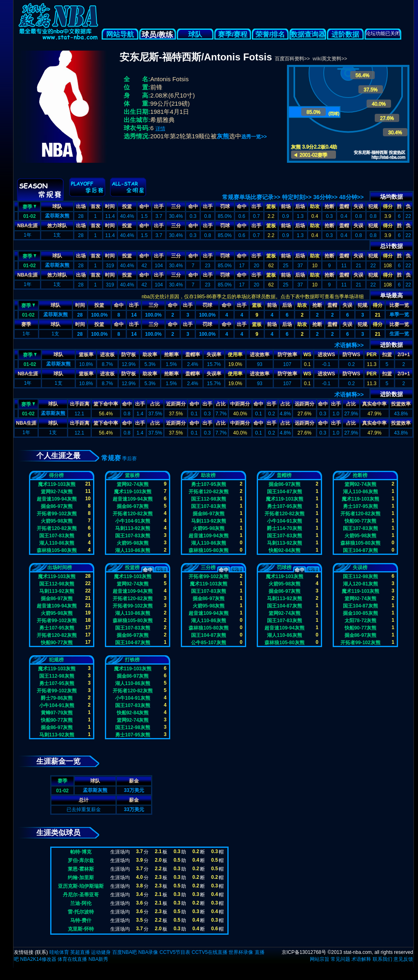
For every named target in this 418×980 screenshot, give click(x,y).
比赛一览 (399, 305)
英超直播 (80, 952)
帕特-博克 (81, 852)
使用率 (235, 355)
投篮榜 (132, 568)
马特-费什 (81, 920)
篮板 (271, 206)
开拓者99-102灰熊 (57, 514)
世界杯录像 (241, 952)
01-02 (30, 216)
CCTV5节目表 (175, 952)
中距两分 (240, 404)
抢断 (329, 206)
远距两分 (305, 404)
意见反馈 (403, 959)
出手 (159, 206)
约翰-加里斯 (81, 878)
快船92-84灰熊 (285, 550)
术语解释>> (349, 345)
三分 (176, 206)
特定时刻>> (297, 197)
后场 (300, 206)
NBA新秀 (99, 959)
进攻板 (107, 355)
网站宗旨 (320, 959)
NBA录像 (148, 952)
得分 (388, 206)
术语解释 (361, 959)
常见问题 (340, 959)
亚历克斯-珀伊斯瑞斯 (81, 886)
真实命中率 (374, 404)
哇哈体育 (59, 952)
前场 (286, 206)
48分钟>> (351, 197)
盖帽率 (193, 355)
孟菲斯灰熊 (57, 216)
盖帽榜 (284, 475)
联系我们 (382, 959)
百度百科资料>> (292, 59)
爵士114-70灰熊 (284, 528)
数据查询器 (308, 34)
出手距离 (80, 404)
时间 (110, 206)
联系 (41, 952)
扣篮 (387, 355)
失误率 (214, 355)
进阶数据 (345, 34)
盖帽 (344, 206)
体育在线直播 (72, 959)
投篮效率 (401, 404)
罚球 (225, 206)
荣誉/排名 (270, 34)
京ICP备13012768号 (304, 952)
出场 (81, 206)
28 (80, 315)
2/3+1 (404, 355)
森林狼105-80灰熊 (57, 550)
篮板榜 (132, 475)
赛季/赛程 (233, 34)
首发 (96, 206)
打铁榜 (132, 660)
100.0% (99, 315)
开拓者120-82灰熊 (57, 528)
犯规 (373, 206)
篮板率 (86, 355)
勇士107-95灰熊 (208, 484)
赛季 (29, 206)
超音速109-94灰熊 (57, 499)
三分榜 (208, 568)
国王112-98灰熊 (208, 499)
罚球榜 (284, 568)
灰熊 (223, 136)
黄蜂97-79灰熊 (57, 713)
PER (372, 355)
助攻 (315, 206)
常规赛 (111, 458)
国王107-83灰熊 (57, 536)
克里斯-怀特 (81, 929)
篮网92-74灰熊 (57, 492)
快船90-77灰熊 (361, 521)
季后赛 (129, 459)
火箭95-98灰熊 (57, 521)
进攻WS (326, 355)
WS (307, 355)
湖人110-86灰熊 (57, 543)
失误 (358, 206)
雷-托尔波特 (81, 912)
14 (134, 315)
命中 (144, 206)
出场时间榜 (60, 568)
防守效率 (287, 355)
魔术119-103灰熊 (57, 484)
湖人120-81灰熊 (360, 584)
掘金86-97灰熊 (57, 506)
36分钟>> (325, 197)
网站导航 (120, 34)
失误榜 (360, 568)
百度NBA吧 (125, 952)
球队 (195, 34)
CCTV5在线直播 (209, 952)
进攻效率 (260, 355)
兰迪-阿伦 (81, 903)
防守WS (351, 355)
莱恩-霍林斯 (81, 869)
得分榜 (56, 475)
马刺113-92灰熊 (132, 528)
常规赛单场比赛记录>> (251, 197)
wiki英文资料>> (330, 59)
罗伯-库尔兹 (81, 860)
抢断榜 (360, 475)
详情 (160, 129)
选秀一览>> (254, 137)
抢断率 (171, 355)
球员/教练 (157, 35)
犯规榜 (56, 660)
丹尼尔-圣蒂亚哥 (81, 895)
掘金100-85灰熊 (360, 613)
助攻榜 (208, 475)
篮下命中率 (106, 404)
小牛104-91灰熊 (132, 521)
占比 (155, 404)
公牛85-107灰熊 (208, 643)
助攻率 (150, 355)
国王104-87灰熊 (284, 492)
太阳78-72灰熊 (361, 621)
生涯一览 (399, 334)
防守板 (129, 355)
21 (378, 315)
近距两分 (176, 404)
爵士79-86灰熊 (57, 698)
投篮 (127, 206)
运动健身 (101, 952)
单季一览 (399, 315)
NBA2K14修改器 (38, 959)
